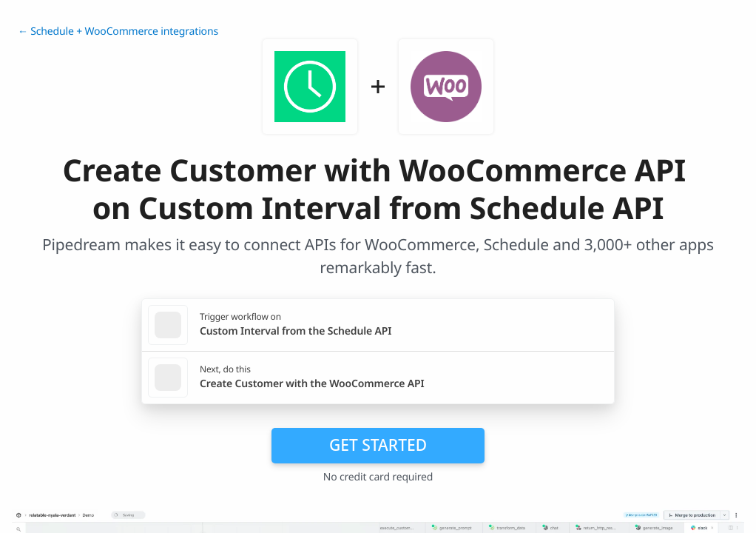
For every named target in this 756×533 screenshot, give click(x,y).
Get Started (378, 445)
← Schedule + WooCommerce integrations (118, 31)
